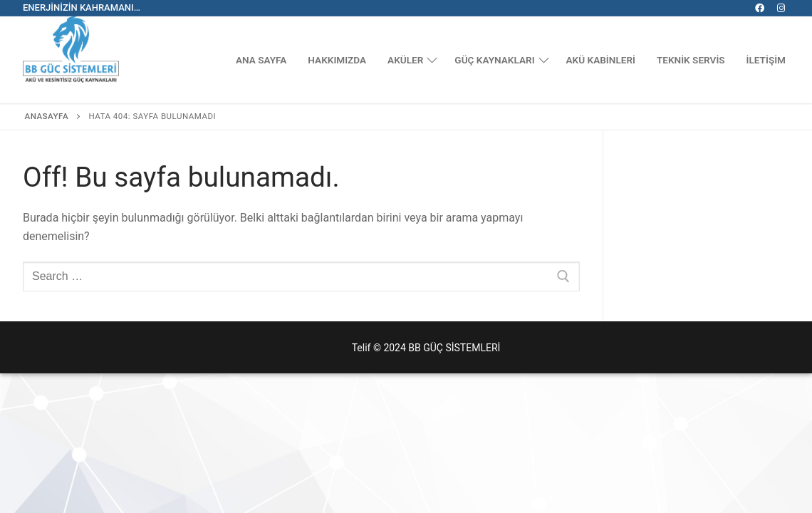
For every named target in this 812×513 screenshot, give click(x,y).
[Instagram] (781, 8)
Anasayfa (47, 116)
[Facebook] (760, 8)
